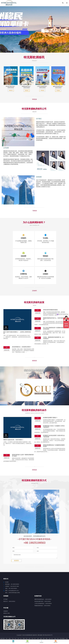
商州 (4, 633)
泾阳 (29, 631)
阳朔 (52, 631)
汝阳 (49, 630)
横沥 (40, 630)
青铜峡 (27, 633)
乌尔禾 (61, 633)
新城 (44, 634)
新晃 (18, 631)
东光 (34, 633)
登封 (39, 633)
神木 (56, 630)
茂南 (55, 629)
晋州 (27, 629)
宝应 (38, 631)
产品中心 (27, 641)
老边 (67, 629)
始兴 (24, 631)
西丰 (7, 629)
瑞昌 (44, 629)
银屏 (32, 630)
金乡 (10, 633)
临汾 (35, 630)
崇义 (21, 629)
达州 (27, 631)
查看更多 (34, 99)
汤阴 (41, 629)
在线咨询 (42, 641)
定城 (29, 630)
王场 (36, 633)
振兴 (37, 630)
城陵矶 (15, 631)
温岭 (20, 630)
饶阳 (46, 630)
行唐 (18, 629)
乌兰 (52, 633)
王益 (58, 631)
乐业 (47, 634)
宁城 (12, 629)
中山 (61, 630)
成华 (29, 629)
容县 (26, 630)
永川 (21, 633)
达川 (35, 631)
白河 (30, 634)
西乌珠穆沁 (62, 629)
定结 (24, 633)
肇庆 (13, 630)
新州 (58, 629)
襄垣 (10, 630)
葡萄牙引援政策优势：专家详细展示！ (14, 429)
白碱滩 (46, 633)
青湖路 (5, 631)
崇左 (43, 630)
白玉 (47, 631)
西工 (35, 629)
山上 (7, 630)
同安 (42, 633)
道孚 (2, 631)
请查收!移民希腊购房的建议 (50, 310)
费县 (55, 631)
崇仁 (21, 631)
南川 (23, 630)
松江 (52, 629)
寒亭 (41, 631)
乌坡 (49, 629)
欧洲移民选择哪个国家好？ (50, 407)
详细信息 (11, 90)
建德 (66, 631)
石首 (15, 629)
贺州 (13, 633)
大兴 (1, 630)
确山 (61, 631)
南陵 (10, 629)
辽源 (27, 634)
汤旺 (55, 633)
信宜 (9, 631)
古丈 (49, 631)
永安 (67, 633)
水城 (31, 633)
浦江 (18, 633)
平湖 (24, 634)
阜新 (67, 630)
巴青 (64, 630)
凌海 (49, 633)
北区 (38, 634)
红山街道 (17, 630)
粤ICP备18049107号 (48, 625)
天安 (4, 630)
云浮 (57, 633)
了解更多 (34, 211)
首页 (13, 641)
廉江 (36, 634)
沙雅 (32, 631)
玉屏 (33, 634)
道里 (38, 629)
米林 (15, 633)
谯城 (44, 631)
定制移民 (34, 291)
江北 (58, 630)
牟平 (21, 634)
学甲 (64, 633)
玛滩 (41, 634)
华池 (32, 629)
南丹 (7, 633)
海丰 (64, 631)
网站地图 (40, 625)
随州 (1, 633)
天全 (11, 631)
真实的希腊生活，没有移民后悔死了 (22, 347)
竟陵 (47, 629)
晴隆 (24, 629)
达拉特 (52, 630)
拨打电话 (56, 641)
